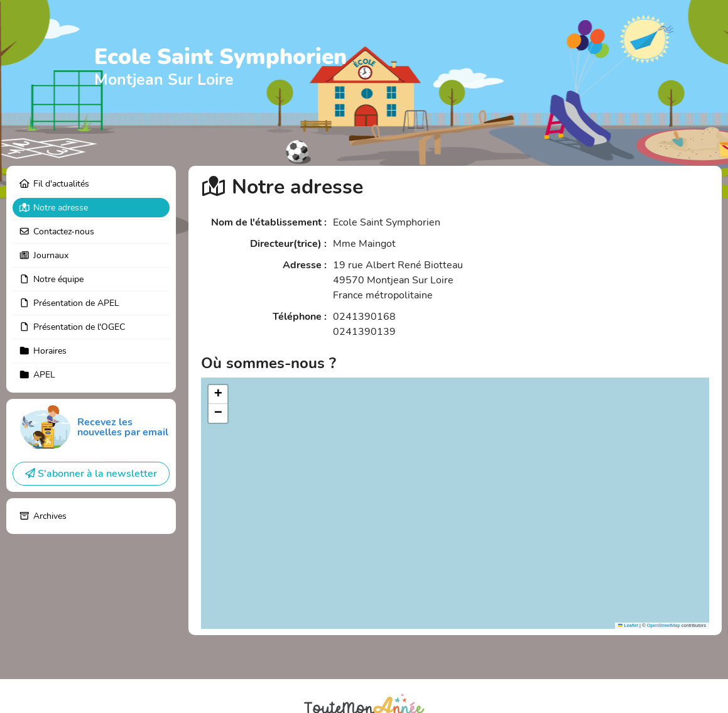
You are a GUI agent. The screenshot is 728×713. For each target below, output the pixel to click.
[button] (218, 395)
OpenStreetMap (664, 625)
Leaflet (628, 625)
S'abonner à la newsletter (91, 474)
